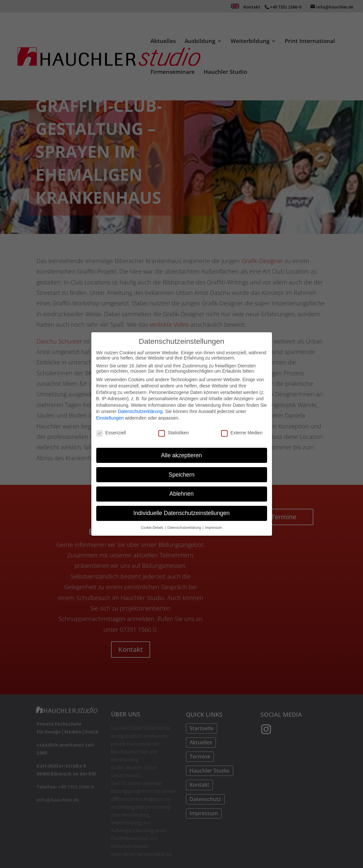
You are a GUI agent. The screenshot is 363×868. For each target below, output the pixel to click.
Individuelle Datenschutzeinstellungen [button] (181, 513)
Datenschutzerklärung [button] (185, 527)
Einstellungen (110, 418)
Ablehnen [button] (182, 494)
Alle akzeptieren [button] (181, 455)
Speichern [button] (181, 474)
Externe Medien (242, 433)
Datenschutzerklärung (140, 411)
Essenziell (111, 433)
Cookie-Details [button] (153, 527)
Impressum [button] (214, 527)
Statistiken (174, 433)
